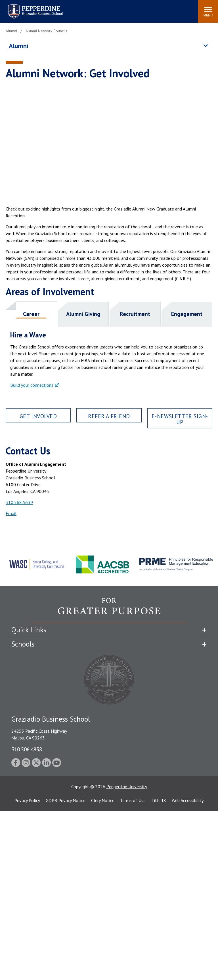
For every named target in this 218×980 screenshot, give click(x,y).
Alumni (19, 46)
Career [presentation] (31, 314)
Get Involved (38, 416)
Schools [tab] (23, 644)
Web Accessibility (188, 800)
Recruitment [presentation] (135, 314)
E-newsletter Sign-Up (180, 419)
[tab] (32, 314)
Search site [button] (117, 8)
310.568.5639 (19, 502)
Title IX (159, 800)
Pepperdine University (127, 786)
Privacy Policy (27, 800)
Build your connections (32, 385)
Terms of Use (133, 800)
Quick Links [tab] (29, 630)
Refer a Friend (109, 416)
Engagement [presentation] (187, 314)
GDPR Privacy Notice (66, 800)
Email (11, 513)
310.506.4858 (27, 749)
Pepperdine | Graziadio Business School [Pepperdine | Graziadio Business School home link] (28, 8)
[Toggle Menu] (208, 11)
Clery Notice (103, 800)
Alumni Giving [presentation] (83, 314)
